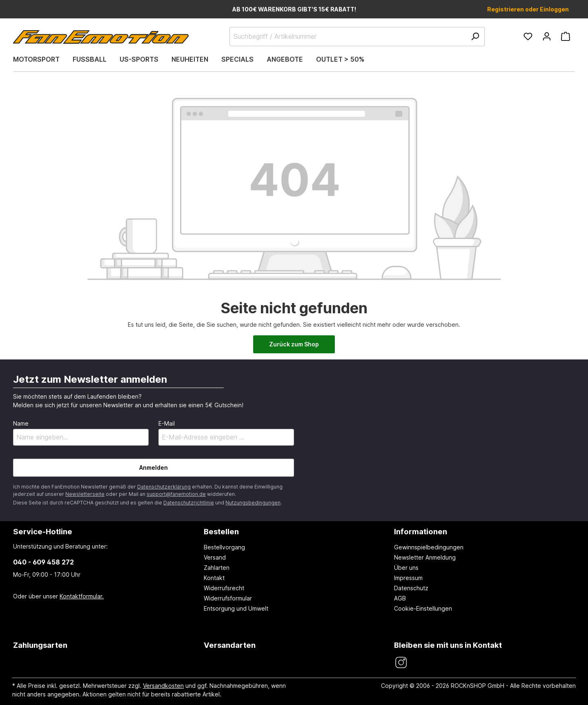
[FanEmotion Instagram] (401, 663)
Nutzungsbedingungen (253, 503)
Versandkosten (163, 686)
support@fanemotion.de (176, 494)
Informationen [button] (421, 531)
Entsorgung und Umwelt (236, 608)
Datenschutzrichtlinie (189, 503)
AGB (400, 598)
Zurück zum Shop (294, 344)
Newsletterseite (85, 494)
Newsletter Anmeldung (425, 557)
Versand (215, 557)
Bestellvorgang (224, 547)
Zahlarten (217, 568)
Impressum (408, 578)
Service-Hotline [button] (43, 531)
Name (21, 423)
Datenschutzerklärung (164, 487)
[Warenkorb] (566, 36)
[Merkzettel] (528, 36)
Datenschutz (411, 588)
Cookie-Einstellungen (423, 608)
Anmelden (154, 467)
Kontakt (214, 578)
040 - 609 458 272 (43, 562)
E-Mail (167, 423)
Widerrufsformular (228, 598)
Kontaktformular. (82, 596)
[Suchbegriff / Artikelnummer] (357, 37)
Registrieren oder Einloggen (528, 9)
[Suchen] (475, 37)
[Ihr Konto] (547, 36)
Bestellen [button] (221, 531)
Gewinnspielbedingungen (429, 547)
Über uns (406, 568)
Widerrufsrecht (224, 588)
